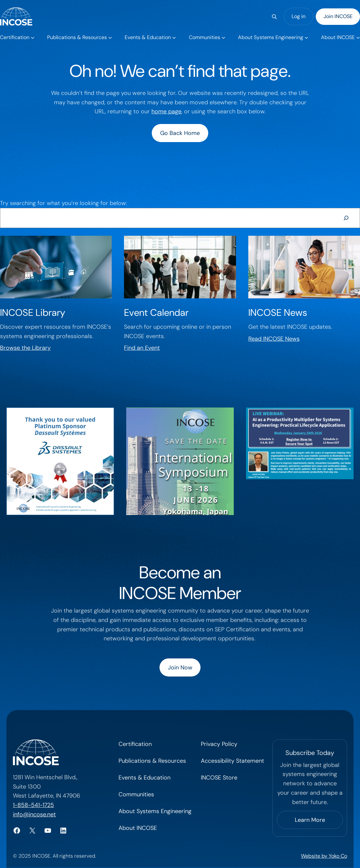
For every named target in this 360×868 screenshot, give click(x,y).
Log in (298, 16)
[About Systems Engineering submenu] (273, 37)
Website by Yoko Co (324, 857)
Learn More (310, 820)
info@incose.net (34, 815)
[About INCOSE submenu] (340, 37)
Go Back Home (180, 133)
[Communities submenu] (207, 37)
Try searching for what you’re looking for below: (63, 203)
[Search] (274, 16)
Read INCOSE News (274, 339)
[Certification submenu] (17, 37)
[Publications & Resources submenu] (79, 37)
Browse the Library (25, 348)
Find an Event (142, 348)
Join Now (180, 668)
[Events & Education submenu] (150, 37)
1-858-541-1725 (33, 805)
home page (166, 111)
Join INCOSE (338, 16)
